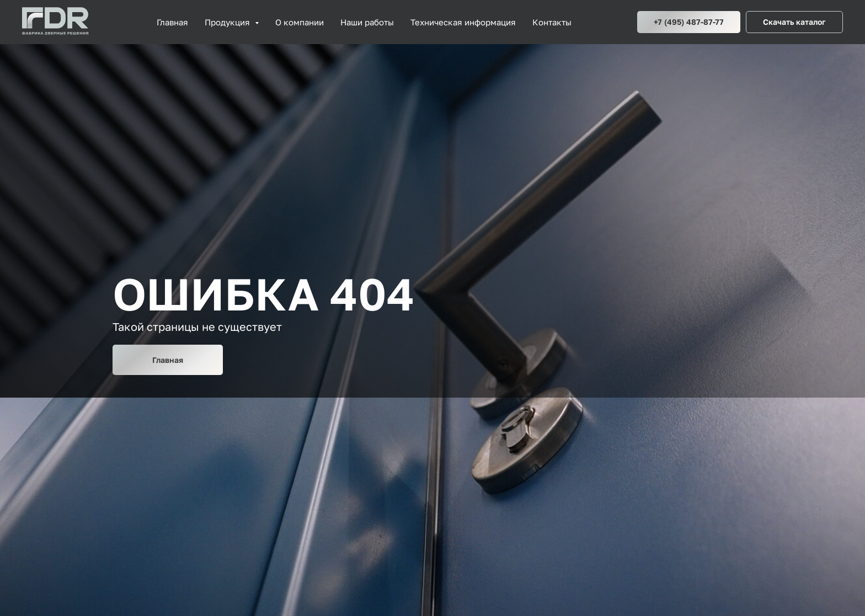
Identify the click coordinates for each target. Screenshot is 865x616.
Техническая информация (463, 22)
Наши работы (367, 22)
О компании (300, 22)
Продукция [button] (228, 22)
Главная (172, 22)
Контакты (552, 22)
